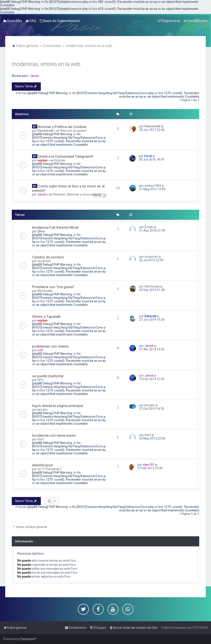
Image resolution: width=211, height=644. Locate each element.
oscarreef (44, 261)
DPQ (40, 380)
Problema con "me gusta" (53, 287)
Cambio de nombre (48, 257)
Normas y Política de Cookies (62, 127)
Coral (148, 156)
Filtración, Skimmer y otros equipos (77, 194)
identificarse (42, 465)
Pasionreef (45, 131)
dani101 (148, 465)
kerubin (42, 410)
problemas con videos (50, 346)
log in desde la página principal (57, 406)
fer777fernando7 (49, 469)
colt (40, 350)
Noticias (60, 160)
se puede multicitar (48, 376)
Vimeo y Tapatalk (46, 317)
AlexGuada (45, 291)
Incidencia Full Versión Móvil (55, 227)
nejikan (42, 160)
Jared (34, 76)
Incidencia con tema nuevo (54, 435)
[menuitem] (13, 21)
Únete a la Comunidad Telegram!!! (66, 156)
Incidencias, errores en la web (46, 64)
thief (41, 439)
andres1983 (153, 186)
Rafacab (150, 316)
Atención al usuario (73, 131)
